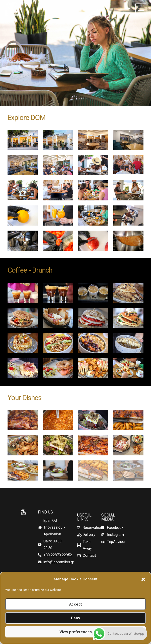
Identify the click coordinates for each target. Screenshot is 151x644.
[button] (143, 579)
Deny (75, 618)
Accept (75, 604)
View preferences (76, 632)
